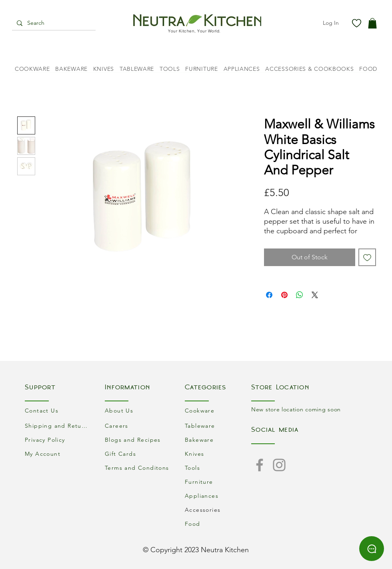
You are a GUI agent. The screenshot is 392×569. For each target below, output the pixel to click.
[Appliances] (218, 496)
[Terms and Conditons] (138, 468)
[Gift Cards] (138, 454)
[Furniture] (218, 482)
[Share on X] (315, 295)
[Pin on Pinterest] (284, 295)
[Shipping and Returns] (58, 426)
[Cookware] (218, 410)
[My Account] (58, 454)
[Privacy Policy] (58, 440)
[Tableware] (218, 426)
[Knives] (218, 454)
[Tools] (218, 468)
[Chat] (372, 549)
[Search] (53, 23)
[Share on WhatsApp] (300, 295)
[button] (372, 23)
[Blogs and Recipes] (138, 440)
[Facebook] (260, 465)
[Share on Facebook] (269, 295)
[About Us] (138, 410)
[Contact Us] (58, 410)
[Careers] (138, 426)
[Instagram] (279, 465)
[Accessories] (218, 510)
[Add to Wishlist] (367, 257)
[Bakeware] (218, 440)
